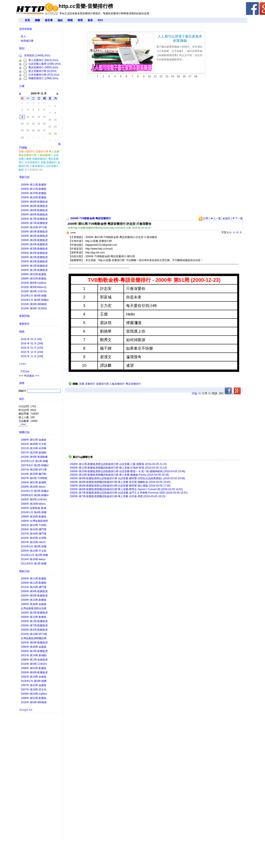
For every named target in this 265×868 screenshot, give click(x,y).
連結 (60, 20)
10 (28, 117)
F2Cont (25, 371)
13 (44, 117)
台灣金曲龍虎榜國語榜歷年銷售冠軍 (34, 639)
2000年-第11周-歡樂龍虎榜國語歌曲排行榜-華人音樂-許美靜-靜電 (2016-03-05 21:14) (118, 468)
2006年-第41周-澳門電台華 (34, 530)
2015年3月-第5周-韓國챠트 (34, 547)
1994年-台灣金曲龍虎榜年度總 (34, 521)
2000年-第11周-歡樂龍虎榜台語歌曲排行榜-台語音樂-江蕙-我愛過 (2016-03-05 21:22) (118, 464)
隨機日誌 (24, 432)
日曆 (22, 86)
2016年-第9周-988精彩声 (34, 305)
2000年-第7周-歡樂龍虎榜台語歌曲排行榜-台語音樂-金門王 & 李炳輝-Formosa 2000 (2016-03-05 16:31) (129, 493)
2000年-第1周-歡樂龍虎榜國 (34, 270)
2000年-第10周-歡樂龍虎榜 (34, 194)
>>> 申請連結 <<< (29, 376)
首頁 (27, 20)
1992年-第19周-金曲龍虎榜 (34, 677)
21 (50, 127)
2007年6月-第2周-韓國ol (35, 465)
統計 (22, 399)
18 (33, 124)
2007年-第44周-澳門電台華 (34, 534)
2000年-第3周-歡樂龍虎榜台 (34, 249)
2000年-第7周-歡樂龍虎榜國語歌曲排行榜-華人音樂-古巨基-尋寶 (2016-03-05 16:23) (117, 496)
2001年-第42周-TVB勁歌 (33, 525)
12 (39, 117)
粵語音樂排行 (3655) (40, 67)
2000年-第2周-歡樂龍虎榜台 (34, 258)
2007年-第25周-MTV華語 (34, 470)
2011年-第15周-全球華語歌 (34, 449)
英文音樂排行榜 (34, 170)
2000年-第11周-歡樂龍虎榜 (34, 185)
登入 (23, 37)
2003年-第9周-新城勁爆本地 (34, 457)
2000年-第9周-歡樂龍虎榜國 (34, 206)
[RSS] (47, 56)
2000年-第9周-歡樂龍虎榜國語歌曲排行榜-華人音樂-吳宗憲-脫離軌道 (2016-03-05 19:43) (120, 482)
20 (44, 124)
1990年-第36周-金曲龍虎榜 (34, 647)
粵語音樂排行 (133, 384)
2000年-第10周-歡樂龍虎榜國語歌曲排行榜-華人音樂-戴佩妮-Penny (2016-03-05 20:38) (119, 475)
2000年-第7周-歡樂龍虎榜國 (34, 223)
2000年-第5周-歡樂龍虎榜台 (34, 232)
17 (28, 124)
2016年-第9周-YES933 (34, 308)
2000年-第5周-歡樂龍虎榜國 (34, 236)
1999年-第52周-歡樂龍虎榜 (34, 275)
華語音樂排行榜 (28, 155)
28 (33, 103)
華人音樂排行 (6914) (40, 60)
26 (22, 103)
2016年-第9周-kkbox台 (34, 287)
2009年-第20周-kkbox (33, 487)
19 (39, 124)
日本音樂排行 (32, 162)
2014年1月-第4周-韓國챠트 (34, 513)
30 (44, 103)
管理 (80, 20)
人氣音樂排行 (117, 384)
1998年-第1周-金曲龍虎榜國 (34, 660)
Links (23, 364)
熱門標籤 (40, 145)
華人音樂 (54, 152)
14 (50, 120)
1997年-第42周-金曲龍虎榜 (34, 686)
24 (28, 130)
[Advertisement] (124, 150)
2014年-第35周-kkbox (33, 559)
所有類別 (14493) (34, 56)
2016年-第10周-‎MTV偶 (34, 227)
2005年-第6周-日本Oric (34, 500)
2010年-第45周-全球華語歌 (34, 538)
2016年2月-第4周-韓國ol (35, 300)
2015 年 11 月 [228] (32, 356)
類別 (22, 48)
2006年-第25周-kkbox (33, 504)
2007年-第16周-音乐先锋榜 (34, 690)
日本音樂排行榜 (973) (41, 75)
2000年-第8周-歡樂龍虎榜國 (34, 215)
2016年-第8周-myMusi (33, 283)
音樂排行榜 (102, 384)
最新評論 (24, 316)
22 (55, 127)
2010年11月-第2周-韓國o (34, 461)
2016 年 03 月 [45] (31, 339)
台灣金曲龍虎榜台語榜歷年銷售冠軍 (34, 609)
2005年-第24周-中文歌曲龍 (34, 551)
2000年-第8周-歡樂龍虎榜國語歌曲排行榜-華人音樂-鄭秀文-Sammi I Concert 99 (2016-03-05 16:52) (126, 489)
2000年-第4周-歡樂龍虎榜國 (34, 245)
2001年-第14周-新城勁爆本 (34, 656)
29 (39, 103)
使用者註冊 (27, 41)
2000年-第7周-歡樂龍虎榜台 (34, 219)
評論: (196, 393)
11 (33, 117)
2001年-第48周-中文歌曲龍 (34, 444)
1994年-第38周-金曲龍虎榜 (34, 604)
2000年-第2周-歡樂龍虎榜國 (34, 262)
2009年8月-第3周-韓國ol (35, 495)
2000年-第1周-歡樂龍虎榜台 (34, 266)
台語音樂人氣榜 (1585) (41, 64)
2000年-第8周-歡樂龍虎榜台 (34, 211)
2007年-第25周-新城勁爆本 (34, 453)
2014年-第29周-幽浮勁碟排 (34, 474)
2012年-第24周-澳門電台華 (34, 587)
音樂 (82, 384)
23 (22, 130)
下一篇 (238, 218)
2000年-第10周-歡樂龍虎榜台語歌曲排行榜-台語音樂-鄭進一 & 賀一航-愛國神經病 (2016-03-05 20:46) (127, 471)
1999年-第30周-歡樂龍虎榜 (34, 517)
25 (33, 130)
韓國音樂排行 (40, 159)
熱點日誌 (24, 571)
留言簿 (49, 20)
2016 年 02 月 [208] (32, 343)
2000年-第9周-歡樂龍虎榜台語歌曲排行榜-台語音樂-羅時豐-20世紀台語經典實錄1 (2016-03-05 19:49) (127, 478)
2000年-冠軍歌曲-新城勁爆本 (33, 508)
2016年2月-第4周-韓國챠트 (34, 296)
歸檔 (70, 20)
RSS (100, 20)
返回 (227, 218)
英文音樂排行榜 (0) (39, 71)
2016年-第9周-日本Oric (34, 291)
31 (50, 106)
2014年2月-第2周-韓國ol (35, 491)
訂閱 (203, 218)
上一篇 (216, 218)
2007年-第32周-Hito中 (33, 542)
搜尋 (22, 383)
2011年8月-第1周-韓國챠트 (34, 564)
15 (55, 120)
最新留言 (24, 324)
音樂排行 (90, 384)
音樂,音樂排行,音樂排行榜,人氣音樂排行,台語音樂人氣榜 (39, 166)
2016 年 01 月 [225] (32, 348)
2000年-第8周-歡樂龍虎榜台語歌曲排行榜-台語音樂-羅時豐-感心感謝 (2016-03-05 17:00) (120, 486)
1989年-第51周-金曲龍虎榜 (34, 440)
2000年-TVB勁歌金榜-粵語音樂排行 (91, 218)
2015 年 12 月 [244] (32, 352)
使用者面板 (26, 29)
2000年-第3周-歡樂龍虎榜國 (34, 253)
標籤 (37, 20)
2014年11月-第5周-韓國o (34, 555)
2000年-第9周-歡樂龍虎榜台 (34, 202)
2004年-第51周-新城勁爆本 (34, 483)
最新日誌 (24, 177)
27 (28, 103)
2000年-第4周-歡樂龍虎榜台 (34, 240)
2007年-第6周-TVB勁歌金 (34, 479)
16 (22, 124)
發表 (90, 20)
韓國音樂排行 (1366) (40, 78)
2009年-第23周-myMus (34, 694)
